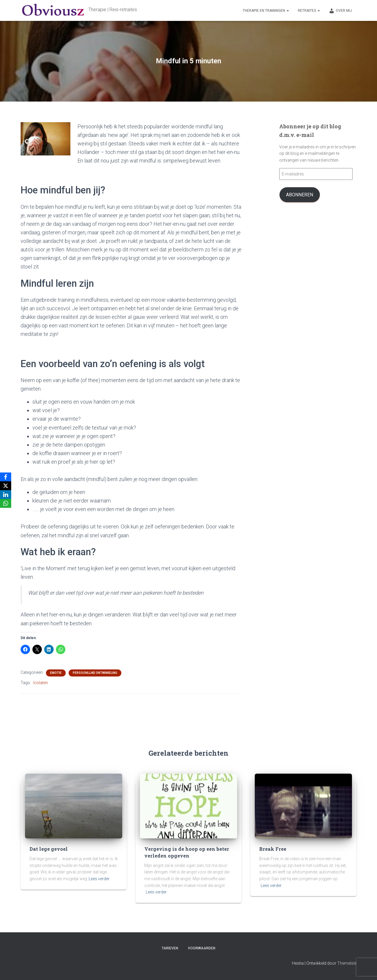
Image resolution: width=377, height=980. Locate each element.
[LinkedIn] (6, 495)
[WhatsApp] (6, 503)
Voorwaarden (202, 948)
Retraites (309, 11)
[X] (6, 486)
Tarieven (170, 948)
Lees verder (99, 880)
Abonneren (300, 195)
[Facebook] (6, 477)
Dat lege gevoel (45, 851)
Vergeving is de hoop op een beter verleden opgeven (179, 854)
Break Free (271, 851)
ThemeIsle (347, 963)
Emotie (56, 673)
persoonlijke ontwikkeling (95, 673)
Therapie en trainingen (266, 11)
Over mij (340, 11)
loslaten (41, 683)
